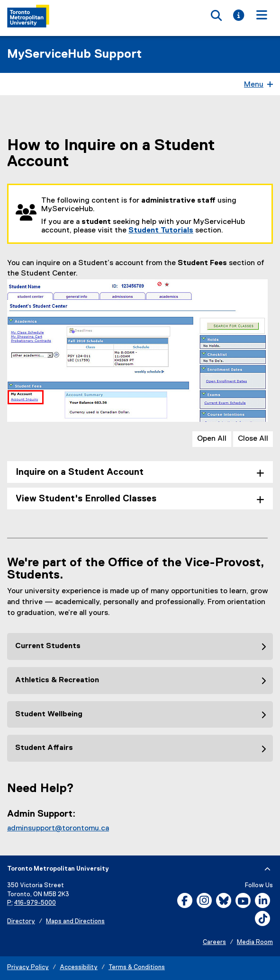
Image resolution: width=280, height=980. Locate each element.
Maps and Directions (75, 922)
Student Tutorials (161, 231)
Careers (214, 942)
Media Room (255, 942)
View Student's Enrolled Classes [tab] (86, 499)
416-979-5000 (35, 903)
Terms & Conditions (137, 967)
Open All (212, 439)
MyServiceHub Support (74, 54)
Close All (253, 439)
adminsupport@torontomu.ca (58, 829)
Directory (21, 922)
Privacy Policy (28, 967)
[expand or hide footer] (267, 869)
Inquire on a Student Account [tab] (80, 472)
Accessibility (79, 967)
